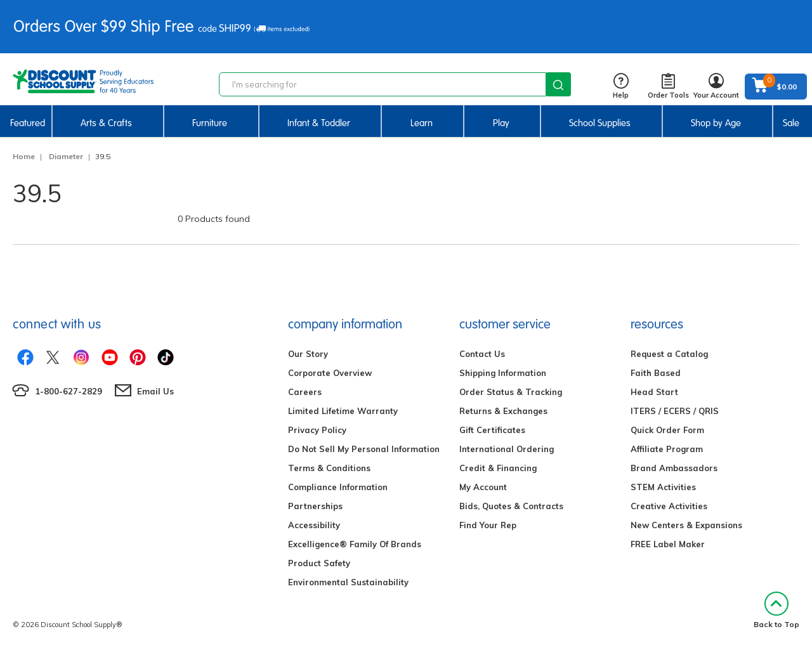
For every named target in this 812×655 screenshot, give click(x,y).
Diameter (66, 156)
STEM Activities (663, 487)
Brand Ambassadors (674, 468)
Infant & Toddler (319, 123)
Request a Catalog (669, 354)
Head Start (654, 392)
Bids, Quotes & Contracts (511, 506)
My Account (483, 487)
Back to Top (776, 610)
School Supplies (600, 123)
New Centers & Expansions (686, 525)
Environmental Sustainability (348, 582)
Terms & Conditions (329, 468)
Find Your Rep (488, 525)
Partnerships (315, 506)
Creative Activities (669, 506)
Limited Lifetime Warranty (343, 411)
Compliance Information (338, 487)
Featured (28, 123)
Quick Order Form (667, 430)
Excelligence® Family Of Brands (355, 544)
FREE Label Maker (668, 544)
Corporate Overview (330, 373)
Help (621, 87)
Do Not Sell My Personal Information (364, 449)
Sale (791, 123)
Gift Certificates (492, 430)
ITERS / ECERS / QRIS (675, 411)
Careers (305, 392)
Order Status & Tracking (511, 392)
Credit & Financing (498, 468)
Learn (422, 123)
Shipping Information (503, 373)
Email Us (155, 391)
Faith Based (656, 373)
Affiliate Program (667, 449)
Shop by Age (716, 123)
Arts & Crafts (106, 123)
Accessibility (314, 525)
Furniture (210, 123)
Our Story (308, 354)
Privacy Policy (317, 430)
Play (501, 123)
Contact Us (482, 354)
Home (24, 156)
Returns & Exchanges (503, 411)
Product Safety (319, 563)
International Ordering (507, 449)
